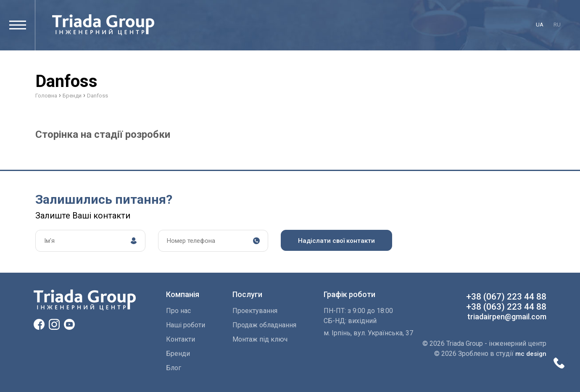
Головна (46, 96)
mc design (531, 354)
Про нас (178, 311)
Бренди (178, 354)
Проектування (255, 311)
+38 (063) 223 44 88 (506, 307)
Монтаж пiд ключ (260, 339)
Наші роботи (186, 325)
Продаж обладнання (264, 325)
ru (557, 25)
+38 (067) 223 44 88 (506, 297)
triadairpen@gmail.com (507, 317)
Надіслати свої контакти (336, 241)
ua (540, 25)
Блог (174, 368)
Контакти (181, 339)
